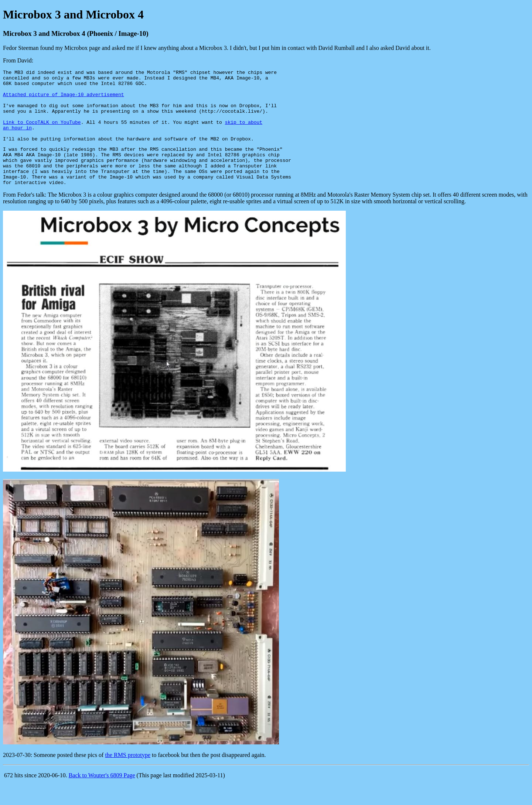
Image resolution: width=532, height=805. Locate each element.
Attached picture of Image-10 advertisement (64, 100)
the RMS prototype (128, 777)
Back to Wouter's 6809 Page (102, 797)
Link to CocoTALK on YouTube (42, 133)
